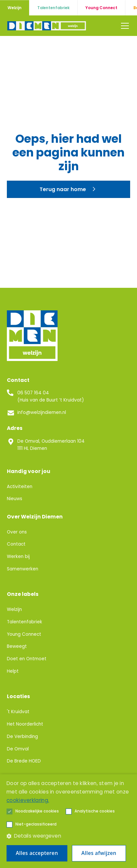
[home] (47, 26)
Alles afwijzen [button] (99, 853)
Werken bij (18, 557)
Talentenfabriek (25, 622)
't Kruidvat (18, 712)
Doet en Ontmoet (27, 659)
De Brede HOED (24, 761)
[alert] (68, 821)
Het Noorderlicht (25, 724)
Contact (16, 544)
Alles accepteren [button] (37, 853)
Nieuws (15, 499)
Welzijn (14, 609)
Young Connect (24, 634)
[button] (124, 26)
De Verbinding (22, 737)
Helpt (13, 671)
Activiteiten (20, 487)
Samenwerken (23, 569)
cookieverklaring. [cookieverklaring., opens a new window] (28, 800)
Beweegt (17, 646)
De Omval (18, 749)
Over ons (17, 532)
